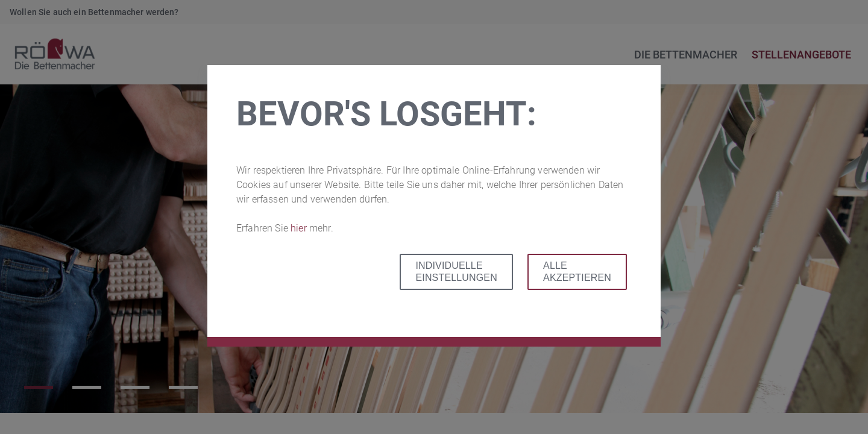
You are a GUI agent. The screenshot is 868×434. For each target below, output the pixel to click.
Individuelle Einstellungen (456, 272)
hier (300, 228)
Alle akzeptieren (577, 272)
